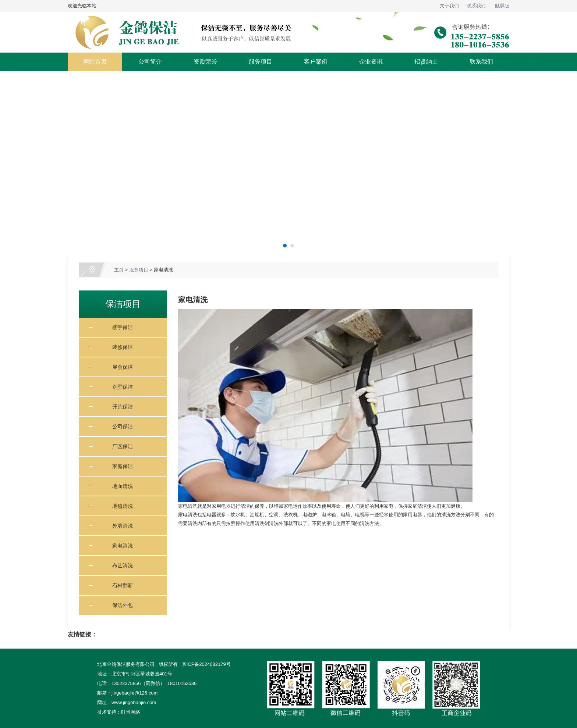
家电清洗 (163, 270)
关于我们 (449, 6)
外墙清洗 (120, 526)
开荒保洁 (120, 407)
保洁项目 (123, 304)
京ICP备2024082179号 (206, 664)
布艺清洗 (120, 565)
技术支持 (107, 712)
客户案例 (316, 62)
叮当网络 (131, 712)
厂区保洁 (120, 446)
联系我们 (476, 6)
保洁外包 (120, 605)
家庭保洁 (120, 466)
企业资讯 (371, 62)
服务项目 (261, 62)
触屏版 (502, 6)
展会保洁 (120, 367)
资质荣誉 (205, 62)
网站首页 (95, 62)
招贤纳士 (426, 62)
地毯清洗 (120, 506)
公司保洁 (120, 427)
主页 (119, 270)
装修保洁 (120, 347)
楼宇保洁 (120, 327)
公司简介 (150, 62)
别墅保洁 (120, 387)
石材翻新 (120, 585)
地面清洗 (120, 486)
